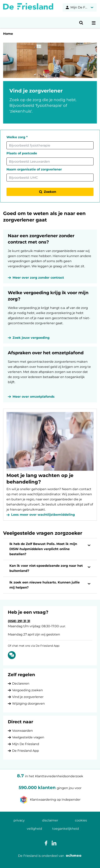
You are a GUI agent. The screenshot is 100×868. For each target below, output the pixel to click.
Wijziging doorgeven (28, 704)
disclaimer (50, 820)
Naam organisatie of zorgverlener (34, 169)
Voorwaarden (23, 731)
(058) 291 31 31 (19, 621)
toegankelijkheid (66, 829)
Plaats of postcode (22, 153)
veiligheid (34, 829)
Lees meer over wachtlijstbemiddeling (43, 515)
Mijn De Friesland (26, 744)
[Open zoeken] (81, 23)
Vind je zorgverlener (28, 697)
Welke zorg (17, 137)
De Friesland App (26, 751)
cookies (81, 820)
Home (8, 34)
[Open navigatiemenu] (94, 23)
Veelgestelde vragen (28, 737)
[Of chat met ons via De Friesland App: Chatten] (12, 655)
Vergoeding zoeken (27, 690)
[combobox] (50, 145)
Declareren (21, 684)
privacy (19, 820)
